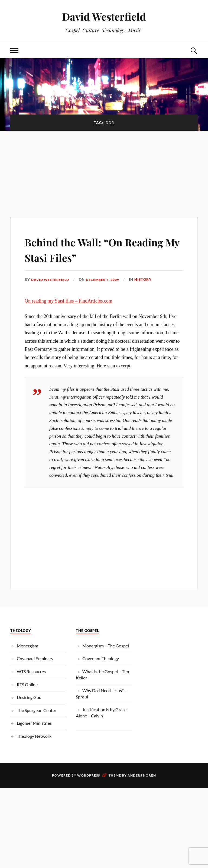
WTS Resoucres (31, 671)
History (149, 279)
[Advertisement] (104, 171)
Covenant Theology (101, 658)
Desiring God (29, 697)
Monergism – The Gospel (106, 645)
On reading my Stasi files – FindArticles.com (69, 301)
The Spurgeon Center (37, 710)
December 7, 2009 (107, 279)
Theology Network (34, 736)
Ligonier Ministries (34, 723)
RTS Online (27, 684)
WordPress (89, 775)
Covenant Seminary (35, 658)
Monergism (27, 645)
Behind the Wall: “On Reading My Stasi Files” (89, 249)
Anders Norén (142, 775)
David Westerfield (104, 16)
